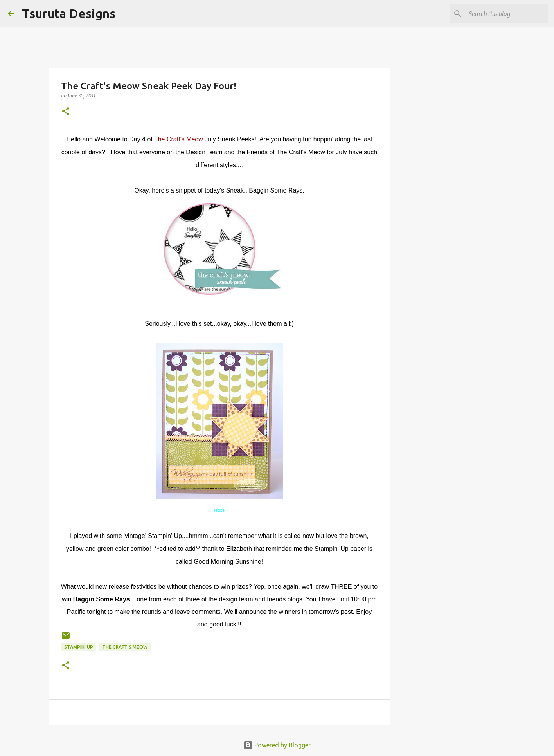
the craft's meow (125, 647)
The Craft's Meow (179, 139)
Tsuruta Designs (69, 13)
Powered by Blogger (277, 745)
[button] (66, 112)
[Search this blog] (507, 14)
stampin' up (79, 647)
